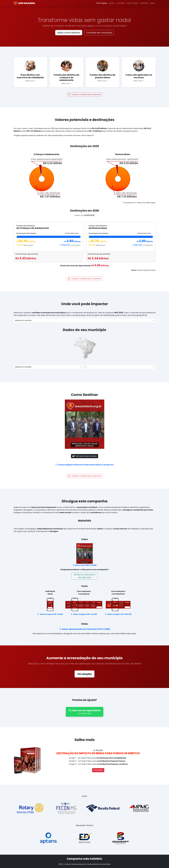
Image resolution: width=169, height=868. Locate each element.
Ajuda (152, 3)
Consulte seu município (99, 33)
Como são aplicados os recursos (139, 76)
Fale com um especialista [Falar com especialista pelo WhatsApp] (85, 712)
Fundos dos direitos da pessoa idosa (103, 76)
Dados (112, 3)
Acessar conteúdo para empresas (85, 94)
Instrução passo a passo (85, 456)
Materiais (144, 3)
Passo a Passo (133, 3)
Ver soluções (84, 674)
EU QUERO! (98, 770)
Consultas (120, 3)
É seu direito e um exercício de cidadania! (30, 76)
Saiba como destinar (69, 33)
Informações (102, 3)
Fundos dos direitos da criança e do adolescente (66, 77)
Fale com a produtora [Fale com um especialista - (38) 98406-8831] (85, 576)
